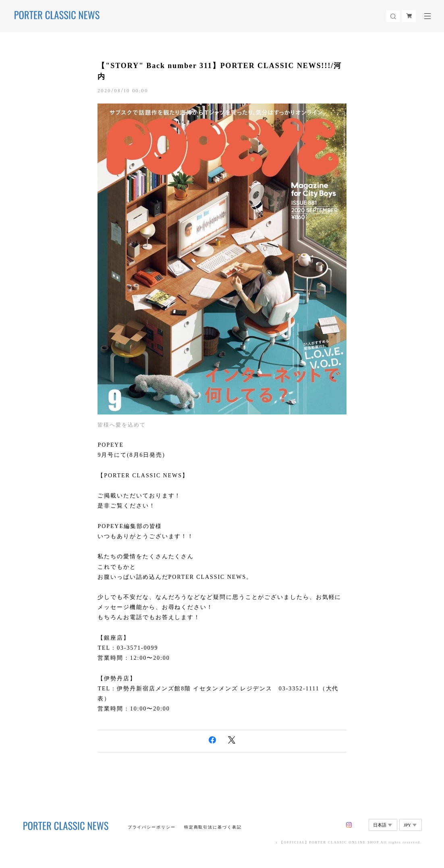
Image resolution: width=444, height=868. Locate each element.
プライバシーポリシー (152, 827)
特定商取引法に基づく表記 (213, 827)
